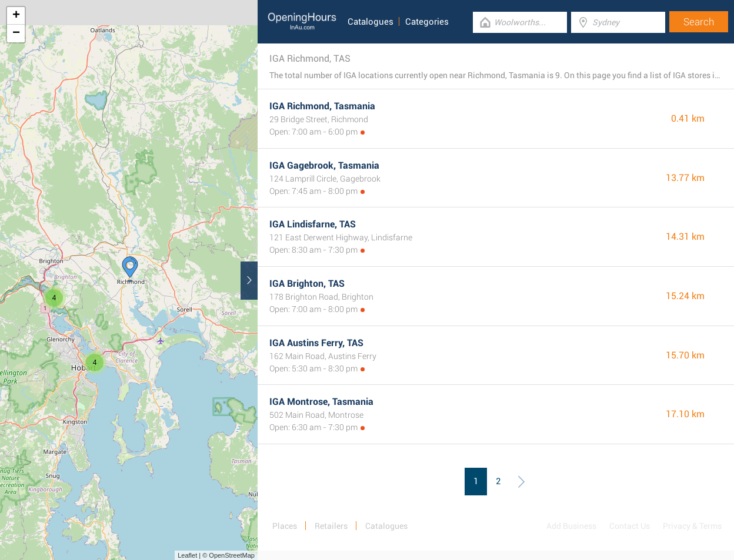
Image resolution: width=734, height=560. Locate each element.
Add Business (571, 526)
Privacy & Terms (692, 526)
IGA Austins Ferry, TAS (316, 343)
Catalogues (371, 22)
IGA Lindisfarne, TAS (313, 224)
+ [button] (16, 16)
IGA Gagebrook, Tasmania (324, 165)
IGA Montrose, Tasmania (321, 402)
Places (285, 526)
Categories (427, 22)
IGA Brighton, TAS (307, 284)
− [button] (16, 33)
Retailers (331, 526)
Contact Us (630, 526)
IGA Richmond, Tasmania (322, 106)
